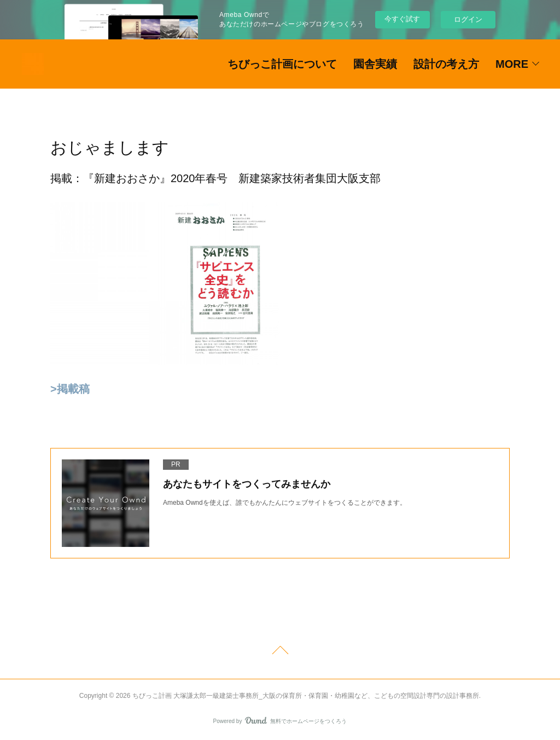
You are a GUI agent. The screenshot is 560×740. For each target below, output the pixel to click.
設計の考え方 (446, 64)
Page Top (280, 652)
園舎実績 (375, 64)
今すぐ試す (402, 19)
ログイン (468, 19)
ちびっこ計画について (282, 64)
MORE (512, 64)
